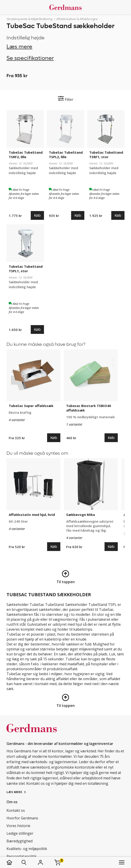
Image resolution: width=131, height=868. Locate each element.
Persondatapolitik (22, 856)
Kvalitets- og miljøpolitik (27, 849)
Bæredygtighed (20, 841)
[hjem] (14, 862)
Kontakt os (16, 810)
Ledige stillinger (20, 833)
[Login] (40, 862)
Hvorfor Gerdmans (22, 818)
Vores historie (18, 826)
